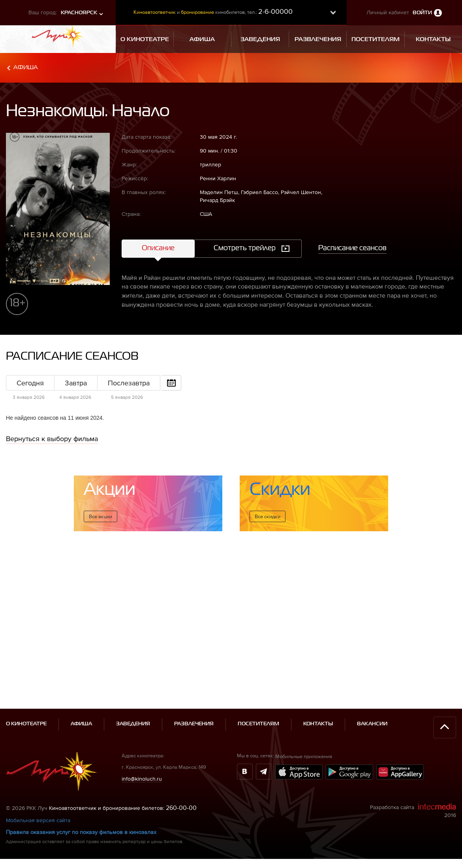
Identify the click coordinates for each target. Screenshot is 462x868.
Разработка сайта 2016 (413, 776)
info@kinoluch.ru (142, 744)
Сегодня (30, 383)
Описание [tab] (158, 248)
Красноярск (79, 13)
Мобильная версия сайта (38, 785)
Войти (422, 13)
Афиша (26, 67)
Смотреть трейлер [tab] (245, 248)
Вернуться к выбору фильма (52, 439)
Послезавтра (129, 383)
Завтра (76, 383)
